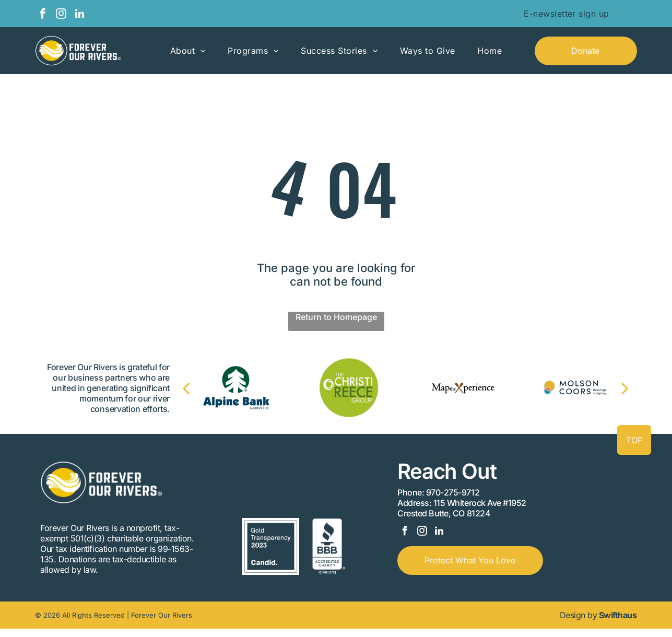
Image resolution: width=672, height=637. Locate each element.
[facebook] (43, 15)
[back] (196, 388)
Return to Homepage (336, 317)
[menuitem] (567, 14)
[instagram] (61, 15)
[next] (615, 388)
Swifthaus (618, 623)
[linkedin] (79, 15)
